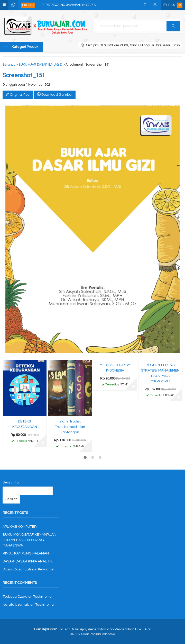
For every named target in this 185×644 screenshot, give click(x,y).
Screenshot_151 (24, 76)
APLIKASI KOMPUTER (20, 527)
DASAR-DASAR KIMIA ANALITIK (28, 561)
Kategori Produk (21, 47)
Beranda (9, 65)
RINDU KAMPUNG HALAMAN (26, 553)
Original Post (18, 94)
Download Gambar (55, 94)
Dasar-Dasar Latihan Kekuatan (28, 569)
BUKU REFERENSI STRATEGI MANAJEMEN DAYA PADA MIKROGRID (160, 373)
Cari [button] (173, 28)
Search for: (12, 482)
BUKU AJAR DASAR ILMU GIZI (40, 65)
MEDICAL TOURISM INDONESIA (115, 368)
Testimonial (43, 597)
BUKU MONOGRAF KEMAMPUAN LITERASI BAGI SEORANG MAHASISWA (29, 540)
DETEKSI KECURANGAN (25, 424)
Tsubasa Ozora (15, 597)
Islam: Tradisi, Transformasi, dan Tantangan (70, 427)
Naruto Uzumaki (16, 605)
